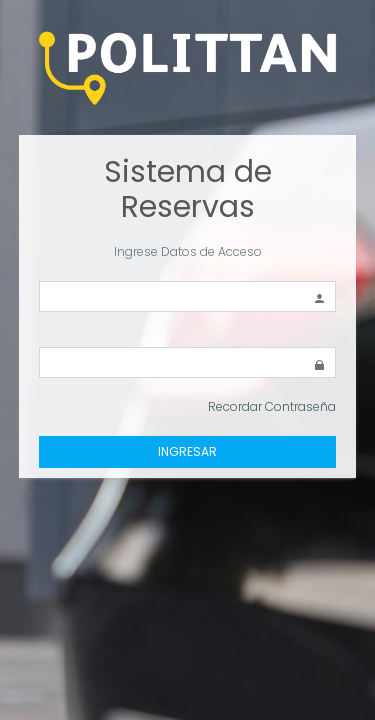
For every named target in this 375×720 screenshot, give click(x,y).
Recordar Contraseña (272, 406)
